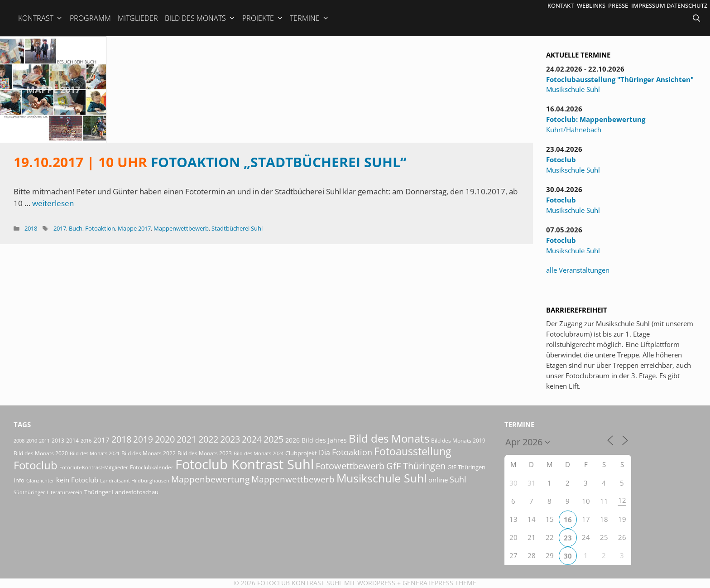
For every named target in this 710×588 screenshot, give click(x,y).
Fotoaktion (100, 228)
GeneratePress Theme (439, 583)
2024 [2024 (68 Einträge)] (252, 439)
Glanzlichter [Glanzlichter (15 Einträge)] (40, 480)
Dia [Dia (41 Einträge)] (324, 453)
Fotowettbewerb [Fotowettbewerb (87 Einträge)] (350, 466)
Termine (309, 18)
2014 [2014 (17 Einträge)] (72, 441)
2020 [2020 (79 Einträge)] (165, 439)
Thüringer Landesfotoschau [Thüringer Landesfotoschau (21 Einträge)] (121, 492)
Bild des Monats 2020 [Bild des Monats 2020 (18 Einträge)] (41, 453)
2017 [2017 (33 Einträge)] (101, 440)
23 (568, 538)
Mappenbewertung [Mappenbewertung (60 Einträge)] (210, 479)
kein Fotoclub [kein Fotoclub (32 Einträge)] (77, 480)
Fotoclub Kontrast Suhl (300, 583)
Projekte (263, 18)
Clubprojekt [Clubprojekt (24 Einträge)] (301, 453)
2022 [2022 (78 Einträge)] (208, 439)
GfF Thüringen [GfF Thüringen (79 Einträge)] (416, 466)
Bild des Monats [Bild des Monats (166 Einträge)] (389, 438)
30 (568, 556)
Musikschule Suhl (573, 89)
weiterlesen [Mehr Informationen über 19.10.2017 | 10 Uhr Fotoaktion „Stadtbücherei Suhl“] (53, 203)
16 (568, 520)
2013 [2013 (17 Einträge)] (58, 441)
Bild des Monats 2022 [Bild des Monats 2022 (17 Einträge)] (149, 453)
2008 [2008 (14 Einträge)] (19, 441)
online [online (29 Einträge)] (438, 480)
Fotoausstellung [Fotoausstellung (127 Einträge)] (413, 451)
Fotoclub (561, 159)
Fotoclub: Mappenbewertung (596, 119)
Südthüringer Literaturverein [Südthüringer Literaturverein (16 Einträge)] (48, 492)
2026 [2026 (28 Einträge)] (293, 440)
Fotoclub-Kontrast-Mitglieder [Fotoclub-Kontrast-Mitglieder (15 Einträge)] (94, 467)
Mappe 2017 (53, 89)
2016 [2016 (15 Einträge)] (86, 441)
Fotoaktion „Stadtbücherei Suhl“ (210, 162)
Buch (76, 228)
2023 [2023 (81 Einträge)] (230, 439)
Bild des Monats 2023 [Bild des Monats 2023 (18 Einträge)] (205, 453)
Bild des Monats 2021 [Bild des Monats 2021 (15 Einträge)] (95, 453)
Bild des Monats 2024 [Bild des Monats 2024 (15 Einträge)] (259, 453)
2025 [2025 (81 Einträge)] (273, 439)
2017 (60, 228)
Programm (90, 18)
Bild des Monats (200, 18)
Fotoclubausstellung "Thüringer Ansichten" (620, 79)
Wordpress (376, 583)
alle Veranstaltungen (578, 270)
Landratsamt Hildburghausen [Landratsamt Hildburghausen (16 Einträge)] (135, 480)
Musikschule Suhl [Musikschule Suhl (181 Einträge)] (381, 478)
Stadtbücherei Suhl (237, 228)
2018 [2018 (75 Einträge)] (121, 439)
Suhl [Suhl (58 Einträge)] (458, 479)
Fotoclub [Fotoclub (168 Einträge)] (36, 465)
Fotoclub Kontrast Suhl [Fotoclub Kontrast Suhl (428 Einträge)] (245, 464)
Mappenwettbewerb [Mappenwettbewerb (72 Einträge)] (293, 479)
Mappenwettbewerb (181, 228)
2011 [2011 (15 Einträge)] (44, 441)
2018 (31, 228)
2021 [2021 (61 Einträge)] (187, 439)
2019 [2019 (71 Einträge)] (143, 439)
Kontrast (41, 18)
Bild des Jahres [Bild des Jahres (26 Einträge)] (324, 440)
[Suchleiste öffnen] (697, 18)
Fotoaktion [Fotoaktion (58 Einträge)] (352, 452)
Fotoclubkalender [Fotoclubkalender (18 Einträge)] (152, 467)
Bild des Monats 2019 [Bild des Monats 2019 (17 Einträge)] (458, 441)
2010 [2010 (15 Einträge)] (32, 441)
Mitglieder (138, 18)
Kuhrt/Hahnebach (574, 130)
